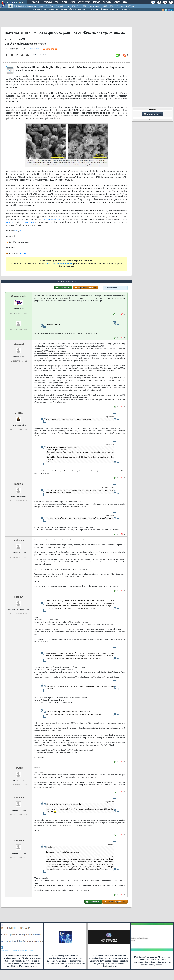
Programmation (94, 6)
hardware (24, 253)
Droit (117, 2)
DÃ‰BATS (104, 10)
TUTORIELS (37, 10)
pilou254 (19, 597)
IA (46, 6)
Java (67, 6)
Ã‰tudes (107, 2)
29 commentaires (50, 49)
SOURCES (94, 10)
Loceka (19, 413)
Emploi (96, 2)
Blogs (64, 2)
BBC (22, 231)
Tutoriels (47, 2)
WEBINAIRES (54, 10)
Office (112, 6)
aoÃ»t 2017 (28, 222)
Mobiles (120, 6)
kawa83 (19, 768)
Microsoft (60, 6)
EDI (84, 6)
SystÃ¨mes (130, 6)
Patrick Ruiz (34, 49)
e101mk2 (19, 484)
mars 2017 (11, 222)
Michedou (19, 540)
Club (125, 2)
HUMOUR (126, 10)
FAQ (57, 2)
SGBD (105, 6)
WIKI (112, 10)
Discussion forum (153, 114)
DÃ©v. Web (76, 6)
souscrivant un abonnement (59, 264)
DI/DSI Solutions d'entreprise (25, 6)
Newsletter (84, 2)
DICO (118, 10)
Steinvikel (19, 344)
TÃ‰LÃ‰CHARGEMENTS (79, 10)
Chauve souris (19, 296)
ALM (52, 6)
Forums (36, 2)
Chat (73, 2)
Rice (16, 231)
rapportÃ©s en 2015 (52, 220)
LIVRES (64, 10)
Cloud (41, 6)
